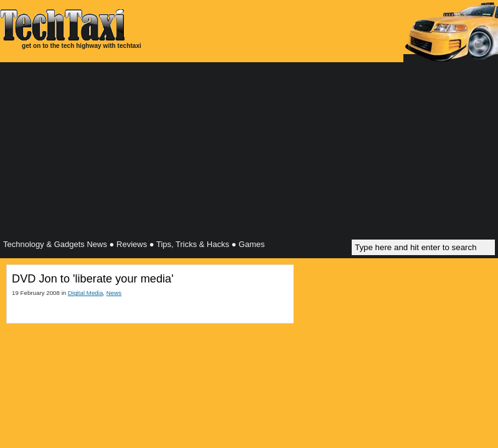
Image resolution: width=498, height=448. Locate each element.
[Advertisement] (249, 152)
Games (251, 244)
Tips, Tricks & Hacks (193, 244)
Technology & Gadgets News (55, 244)
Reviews (132, 244)
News (114, 293)
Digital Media (85, 293)
